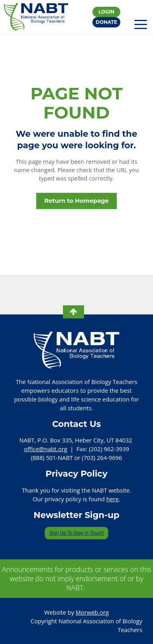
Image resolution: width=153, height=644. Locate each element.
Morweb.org (92, 612)
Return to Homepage (76, 201)
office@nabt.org (46, 449)
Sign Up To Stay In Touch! (76, 533)
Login (106, 12)
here (113, 499)
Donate (106, 22)
